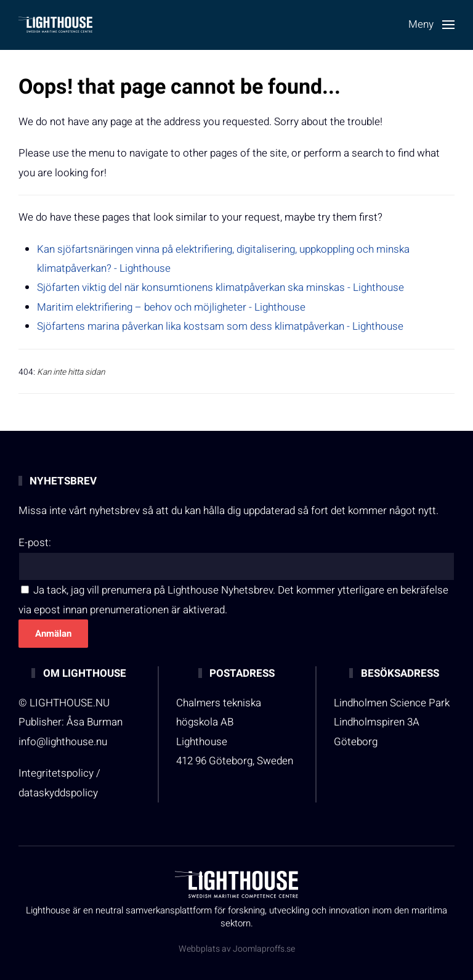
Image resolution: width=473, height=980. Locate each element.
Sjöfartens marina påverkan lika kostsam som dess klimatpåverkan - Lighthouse (220, 326)
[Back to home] (55, 25)
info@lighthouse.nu (63, 742)
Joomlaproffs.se (264, 949)
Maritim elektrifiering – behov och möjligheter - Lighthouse (171, 307)
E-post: (35, 543)
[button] (431, 25)
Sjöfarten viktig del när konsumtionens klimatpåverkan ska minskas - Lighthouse (220, 288)
